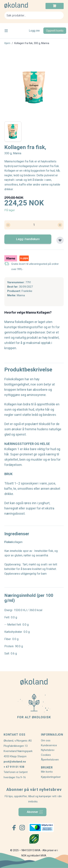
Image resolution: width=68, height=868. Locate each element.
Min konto (47, 772)
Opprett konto (55, 31)
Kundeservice (49, 745)
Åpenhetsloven (50, 760)
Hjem (7, 43)
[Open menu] (6, 31)
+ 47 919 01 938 (14, 767)
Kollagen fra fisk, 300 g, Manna (32, 43)
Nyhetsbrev (48, 750)
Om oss (46, 740)
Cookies (46, 755)
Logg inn (34, 31)
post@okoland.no (15, 762)
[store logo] (19, 5)
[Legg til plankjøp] (60, 240)
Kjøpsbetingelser (51, 777)
